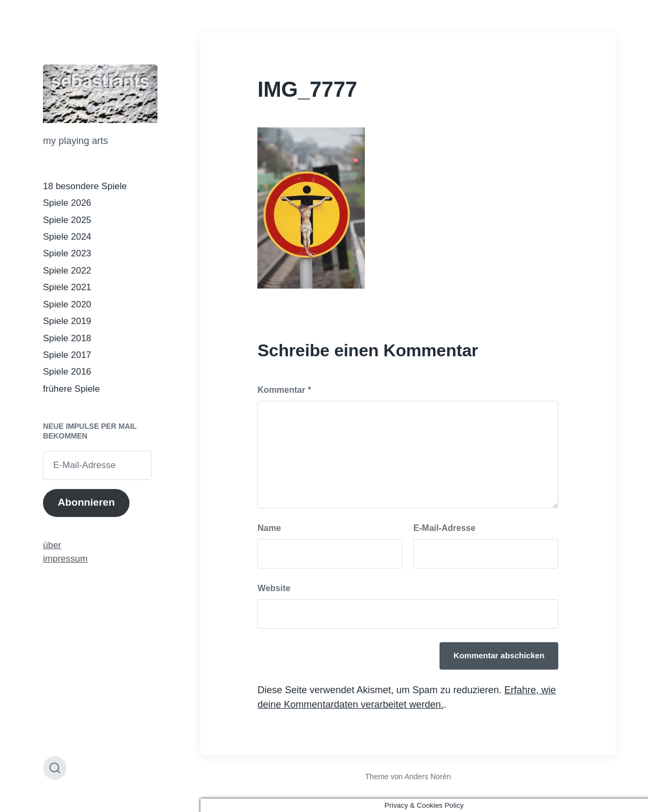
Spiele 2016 (67, 372)
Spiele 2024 (67, 237)
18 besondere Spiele (85, 186)
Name (269, 528)
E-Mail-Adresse (444, 528)
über (52, 545)
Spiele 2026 (67, 203)
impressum (65, 559)
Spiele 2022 (67, 271)
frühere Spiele (71, 389)
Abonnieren (86, 502)
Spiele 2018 (67, 338)
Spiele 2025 (67, 220)
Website (274, 588)
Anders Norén (428, 777)
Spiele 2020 (67, 304)
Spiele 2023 (67, 253)
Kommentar (284, 390)
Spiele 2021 (67, 287)
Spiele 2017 (67, 355)
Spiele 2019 (67, 321)
